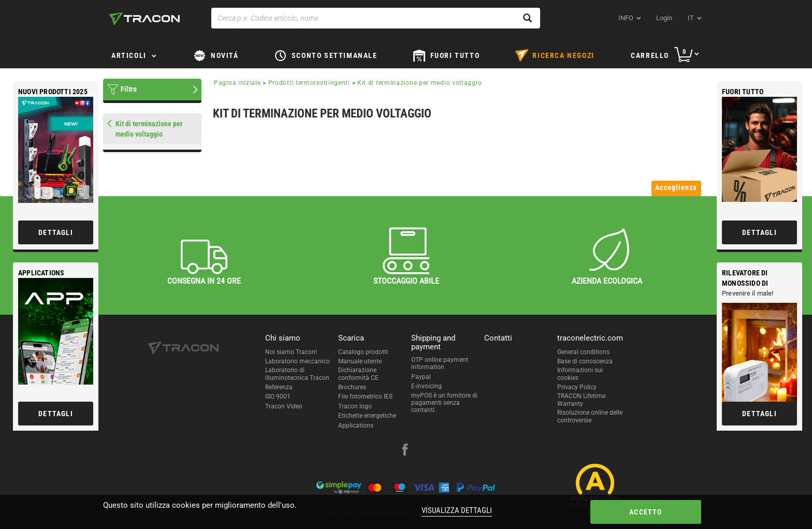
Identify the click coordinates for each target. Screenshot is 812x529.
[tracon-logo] (144, 19)
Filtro (129, 89)
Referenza (279, 387)
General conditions (583, 352)
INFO (626, 18)
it (691, 18)
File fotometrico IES (365, 396)
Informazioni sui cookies (580, 374)
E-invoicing (426, 386)
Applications (356, 425)
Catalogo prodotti (363, 352)
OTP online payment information (440, 363)
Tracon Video (284, 406)
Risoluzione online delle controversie (590, 416)
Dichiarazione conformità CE (358, 374)
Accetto (646, 512)
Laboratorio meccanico (298, 361)
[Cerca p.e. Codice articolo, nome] (376, 18)
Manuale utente (360, 361)
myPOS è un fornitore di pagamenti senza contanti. (444, 403)
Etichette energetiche (367, 416)
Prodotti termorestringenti (309, 83)
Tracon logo (355, 406)
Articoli (129, 55)
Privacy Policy (577, 387)
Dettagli (759, 232)
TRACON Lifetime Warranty (581, 400)
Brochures (352, 387)
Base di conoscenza (585, 361)
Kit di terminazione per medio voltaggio (419, 83)
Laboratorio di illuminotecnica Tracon (297, 374)
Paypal (421, 377)
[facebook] (405, 451)
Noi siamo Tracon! (291, 352)
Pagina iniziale (237, 83)
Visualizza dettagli (457, 510)
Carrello (650, 55)
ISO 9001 (278, 396)
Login (664, 18)
